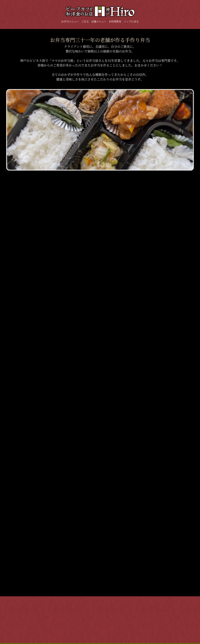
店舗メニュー (99, 21)
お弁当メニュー (70, 21)
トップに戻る (131, 21)
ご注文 (85, 21)
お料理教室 (115, 21)
